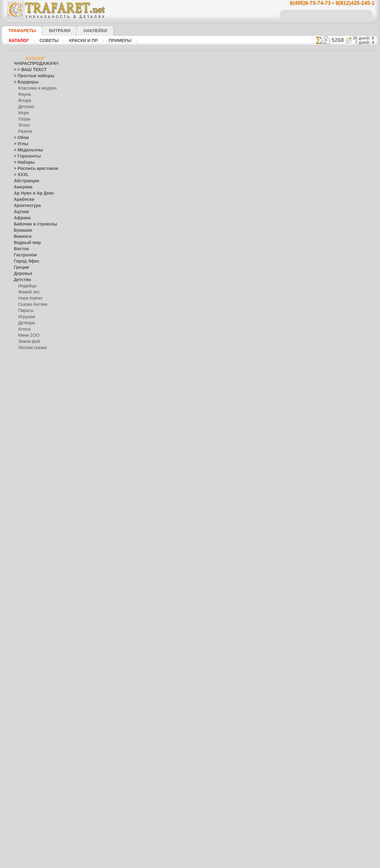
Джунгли (22, 366)
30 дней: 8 (365, 38)
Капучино (22, 428)
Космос (21, 453)
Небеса (20, 583)
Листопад (22, 478)
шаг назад (190, 270)
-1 (167, 270)
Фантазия (23, 700)
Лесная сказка (31, 348)
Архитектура (25, 206)
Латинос (21, 465)
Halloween (27, 613)
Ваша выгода (105, 182)
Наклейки (84, 31)
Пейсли (20, 589)
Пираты (25, 311)
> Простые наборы (30, 76)
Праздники (24, 607)
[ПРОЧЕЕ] (27, 780)
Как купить (146, 182)
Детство (21, 280)
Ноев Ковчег (29, 298)
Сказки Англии (31, 305)
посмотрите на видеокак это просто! (347, 300)
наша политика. (221, 863)
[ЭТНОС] (26, 774)
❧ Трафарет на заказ (33, 793)
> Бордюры (23, 82)
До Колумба (25, 379)
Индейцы (26, 286)
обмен (219, 398)
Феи (17, 706)
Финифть (26, 552)
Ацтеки (20, 212)
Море (23, 113)
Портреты (23, 601)
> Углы (20, 144)
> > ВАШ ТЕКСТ (27, 70)
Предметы (23, 632)
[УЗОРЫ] (26, 768)
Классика (22, 440)
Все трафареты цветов (190, 283)
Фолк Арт (27, 564)
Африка (21, 218)
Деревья (21, 274)
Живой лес (28, 292)
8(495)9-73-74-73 (158, 345)
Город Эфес (24, 261)
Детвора (26, 323)
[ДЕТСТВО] (28, 743)
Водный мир (25, 243)
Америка (22, 187)
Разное (24, 132)
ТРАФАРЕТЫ (19, 31)
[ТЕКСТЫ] (27, 762)
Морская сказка (32, 354)
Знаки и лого (25, 410)
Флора (24, 101)
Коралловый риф (29, 447)
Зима (19, 403)
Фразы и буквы (27, 712)
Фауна (24, 95)
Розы (18, 657)
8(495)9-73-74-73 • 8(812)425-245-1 (326, 3)
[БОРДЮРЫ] (30, 737)
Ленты (19, 471)
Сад (17, 663)
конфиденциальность (174, 398)
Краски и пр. (78, 40)
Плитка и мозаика (30, 595)
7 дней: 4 (367, 42)
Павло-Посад (30, 533)
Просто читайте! (347, 327)
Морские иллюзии (30, 490)
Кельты (20, 434)
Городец (26, 521)
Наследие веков (28, 576)
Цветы (20, 725)
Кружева (22, 459)
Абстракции (24, 181)
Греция (20, 268)
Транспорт (23, 688)
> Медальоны (26, 150)
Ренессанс (23, 644)
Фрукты (21, 718)
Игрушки (26, 317)
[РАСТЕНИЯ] (29, 756)
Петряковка (29, 539)
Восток (20, 249)
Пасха (24, 626)
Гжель (23, 515)
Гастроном (23, 255)
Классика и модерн (35, 88)
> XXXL (20, 175)
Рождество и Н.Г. (33, 620)
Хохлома (26, 558)
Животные (23, 397)
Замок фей (28, 342)
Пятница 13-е (25, 638)
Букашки (21, 230)
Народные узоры (29, 502)
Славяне (21, 675)
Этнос (23, 125)
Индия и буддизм (29, 422)
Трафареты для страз (33, 786)
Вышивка (27, 508)
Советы (46, 40)
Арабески (22, 200)
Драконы (22, 385)
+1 (213, 270)
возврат (203, 398)
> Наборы (22, 162)
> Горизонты (25, 156)
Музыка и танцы (29, 496)
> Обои (20, 138)
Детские (25, 107)
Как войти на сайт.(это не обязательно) (36, 827)
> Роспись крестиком (32, 169)
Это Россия (28, 570)
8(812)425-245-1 (232, 345)
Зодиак (20, 416)
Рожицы (21, 651)
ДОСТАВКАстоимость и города (347, 272)
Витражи (52, 31)
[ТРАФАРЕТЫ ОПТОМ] (34, 731)
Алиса (24, 329)
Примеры (111, 40)
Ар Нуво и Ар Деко (30, 193)
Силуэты (21, 669)
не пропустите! (347, 377)
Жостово (26, 527)
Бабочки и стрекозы (31, 224)
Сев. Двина (28, 546)
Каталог (18, 40)
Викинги (21, 237)
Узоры (24, 119)
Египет (20, 391)
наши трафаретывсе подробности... (347, 353)
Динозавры (24, 373)
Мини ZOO (28, 335)
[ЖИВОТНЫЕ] (31, 749)
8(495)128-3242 (196, 345)
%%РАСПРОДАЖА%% (34, 64)
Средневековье (27, 681)
